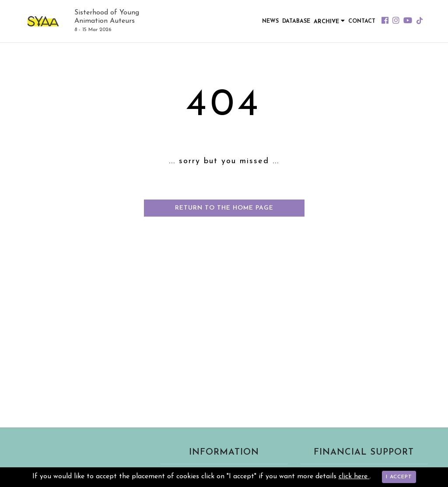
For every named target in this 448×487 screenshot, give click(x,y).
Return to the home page (224, 208)
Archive (329, 21)
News (270, 21)
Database (296, 21)
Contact (362, 21)
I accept (399, 477)
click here (354, 476)
